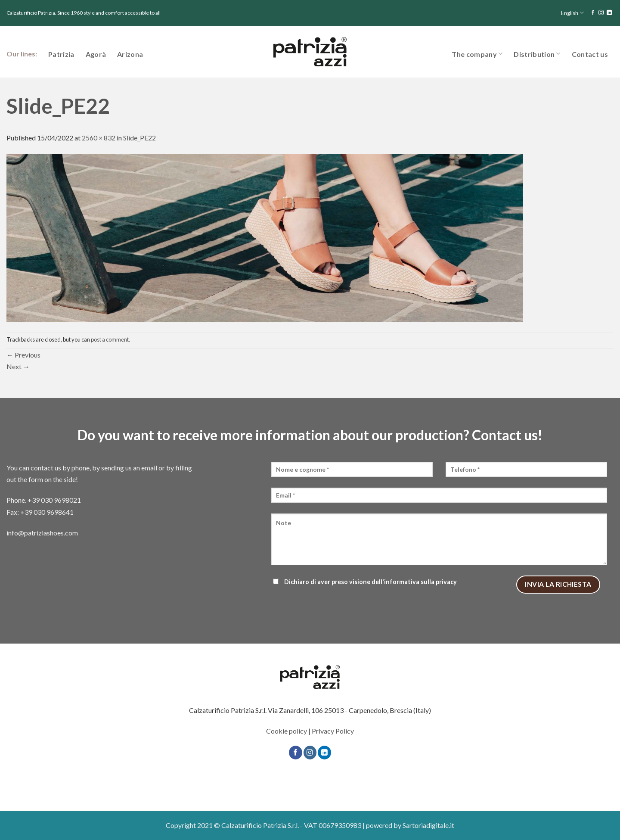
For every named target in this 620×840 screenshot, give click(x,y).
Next (18, 366)
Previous (23, 355)
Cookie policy (287, 731)
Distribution (537, 54)
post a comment (110, 339)
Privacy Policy (333, 731)
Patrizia (61, 54)
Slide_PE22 (139, 138)
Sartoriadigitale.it (428, 825)
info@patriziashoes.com (42, 533)
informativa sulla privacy (420, 582)
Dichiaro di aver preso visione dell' (364, 582)
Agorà (96, 54)
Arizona (130, 54)
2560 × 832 (99, 138)
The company (477, 54)
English (572, 13)
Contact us (590, 54)
